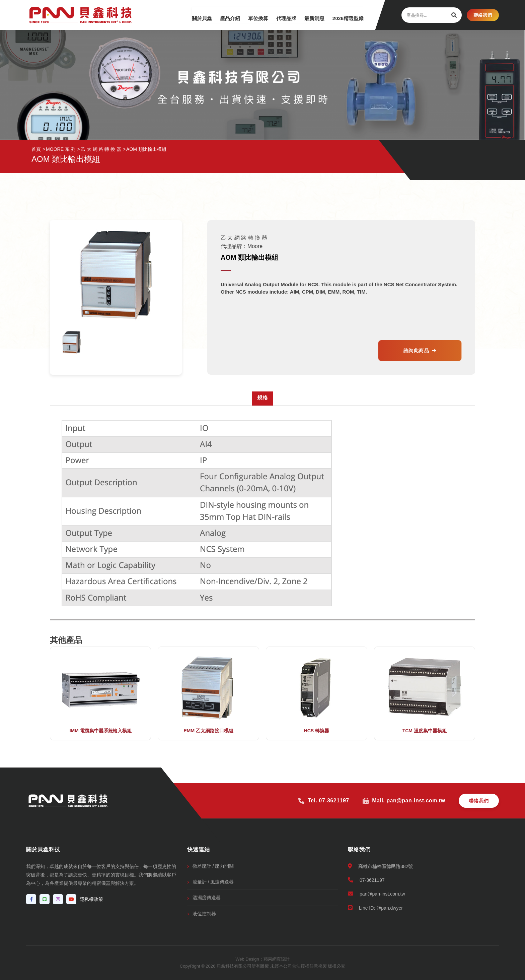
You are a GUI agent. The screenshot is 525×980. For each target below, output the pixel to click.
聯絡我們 (483, 15)
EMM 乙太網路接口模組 (208, 731)
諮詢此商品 (420, 351)
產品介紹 (220, 15)
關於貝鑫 (190, 15)
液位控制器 (204, 914)
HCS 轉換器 (317, 731)
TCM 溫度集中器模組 (425, 731)
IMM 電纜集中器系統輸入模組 (101, 731)
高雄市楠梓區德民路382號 (380, 866)
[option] (71, 342)
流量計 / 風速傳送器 (213, 882)
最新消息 (310, 15)
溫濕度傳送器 (207, 898)
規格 (262, 398)
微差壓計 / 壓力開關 (213, 866)
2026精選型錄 (346, 15)
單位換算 (250, 15)
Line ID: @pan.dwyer (375, 908)
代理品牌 (280, 15)
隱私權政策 (91, 899)
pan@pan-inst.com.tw (377, 894)
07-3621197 (366, 880)
